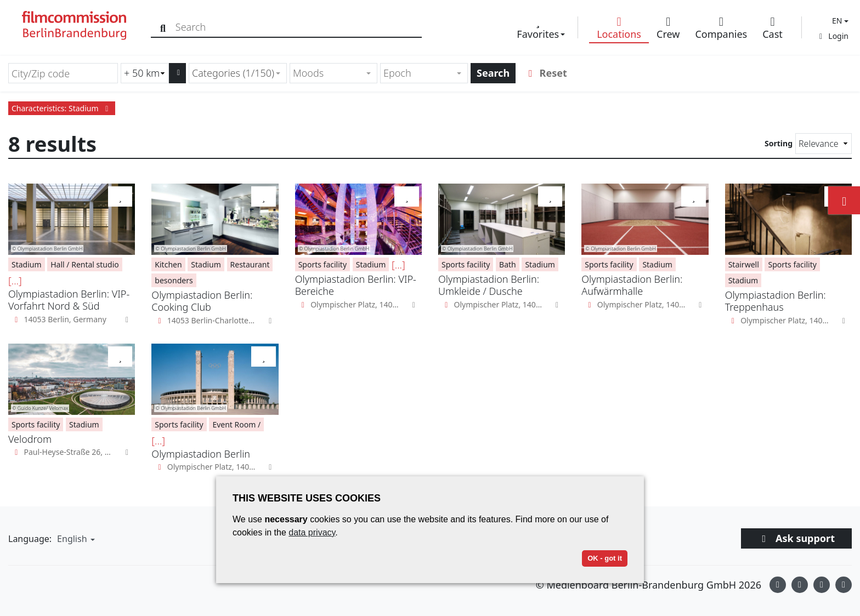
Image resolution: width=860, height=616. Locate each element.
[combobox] (238, 73)
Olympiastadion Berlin (201, 454)
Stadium (27, 264)
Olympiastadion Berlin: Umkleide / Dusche (489, 285)
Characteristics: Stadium (62, 108)
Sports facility (322, 264)
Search (493, 73)
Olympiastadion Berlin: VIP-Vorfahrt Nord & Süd (69, 300)
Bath (508, 264)
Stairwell (744, 264)
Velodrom (30, 439)
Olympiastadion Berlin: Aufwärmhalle (632, 285)
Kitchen (168, 264)
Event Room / (236, 424)
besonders (174, 280)
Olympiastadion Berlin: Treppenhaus (776, 301)
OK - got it (605, 558)
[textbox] (329, 73)
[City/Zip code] (63, 73)
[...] (15, 281)
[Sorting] (824, 144)
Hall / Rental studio (84, 264)
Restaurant (250, 264)
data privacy (312, 532)
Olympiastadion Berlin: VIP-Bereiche (356, 285)
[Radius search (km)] (145, 73)
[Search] (166, 27)
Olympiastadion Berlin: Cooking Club (202, 301)
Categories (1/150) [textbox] (233, 73)
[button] (839, 21)
